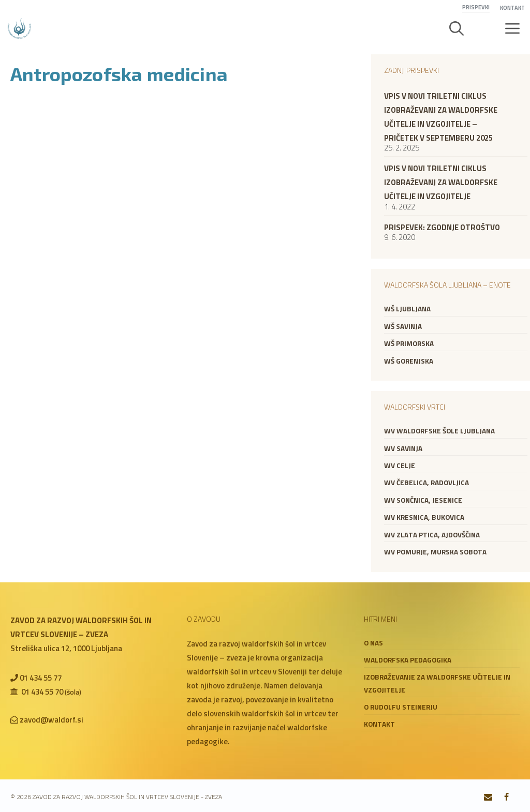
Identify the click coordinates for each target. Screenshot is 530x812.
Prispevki (476, 7)
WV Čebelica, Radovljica (426, 483)
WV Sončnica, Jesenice (423, 500)
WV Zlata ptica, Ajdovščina (432, 535)
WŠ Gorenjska (409, 361)
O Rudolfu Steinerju (401, 707)
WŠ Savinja (403, 326)
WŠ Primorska (409, 343)
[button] (457, 28)
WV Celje (400, 465)
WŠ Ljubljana (407, 309)
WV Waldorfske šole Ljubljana (439, 431)
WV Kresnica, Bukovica (424, 517)
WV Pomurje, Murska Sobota (435, 552)
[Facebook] (506, 798)
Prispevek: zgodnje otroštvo (442, 227)
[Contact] (488, 798)
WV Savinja (403, 448)
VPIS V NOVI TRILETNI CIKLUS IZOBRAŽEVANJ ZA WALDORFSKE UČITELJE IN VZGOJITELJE (441, 182)
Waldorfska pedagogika (408, 660)
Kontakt (512, 8)
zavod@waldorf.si (51, 720)
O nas (373, 643)
